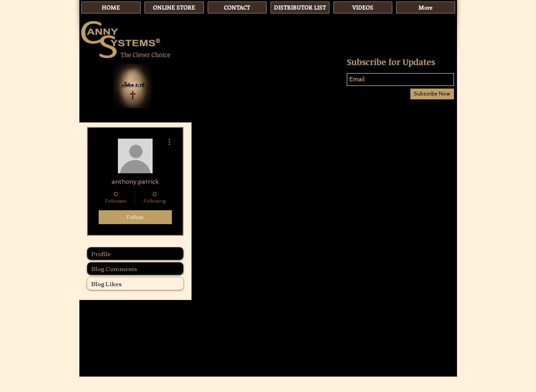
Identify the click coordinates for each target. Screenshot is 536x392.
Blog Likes (107, 283)
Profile (101, 253)
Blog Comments (114, 268)
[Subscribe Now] (432, 94)
